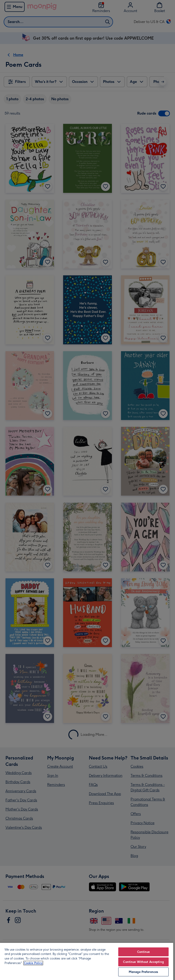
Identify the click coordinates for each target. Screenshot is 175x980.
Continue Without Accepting (143, 962)
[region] (87, 961)
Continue (144, 952)
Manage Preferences (143, 972)
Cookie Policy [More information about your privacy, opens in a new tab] (33, 963)
